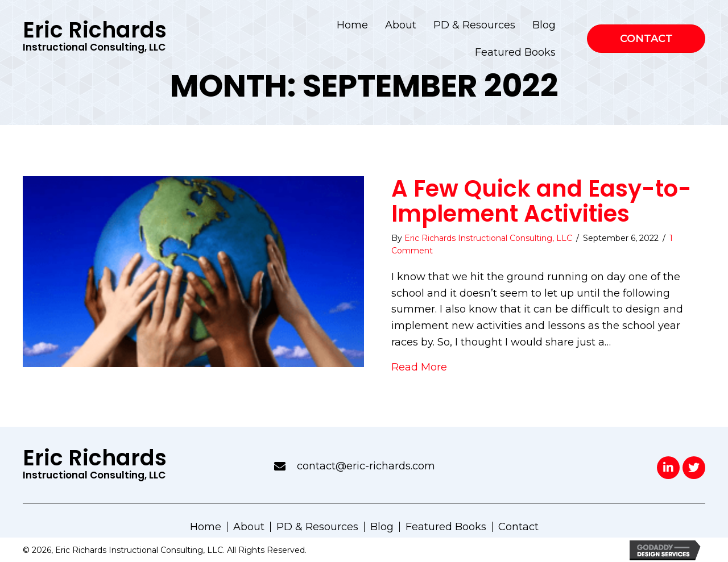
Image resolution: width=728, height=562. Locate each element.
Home (206, 527)
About (249, 527)
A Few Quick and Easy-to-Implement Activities (541, 201)
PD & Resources (317, 527)
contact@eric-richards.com (366, 466)
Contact (518, 527)
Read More (419, 367)
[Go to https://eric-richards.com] (93, 39)
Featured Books (446, 527)
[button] (668, 468)
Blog (382, 527)
